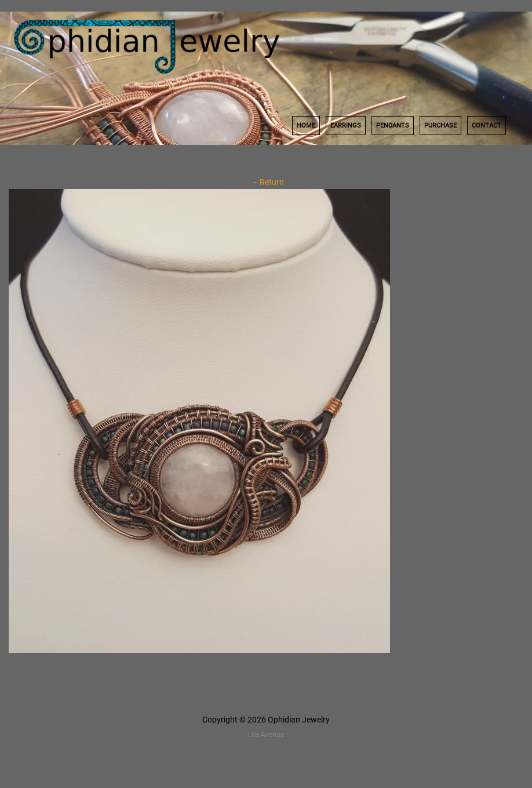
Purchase (440, 126)
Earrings (346, 126)
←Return (266, 182)
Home (306, 126)
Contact (487, 126)
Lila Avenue (266, 735)
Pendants (393, 126)
